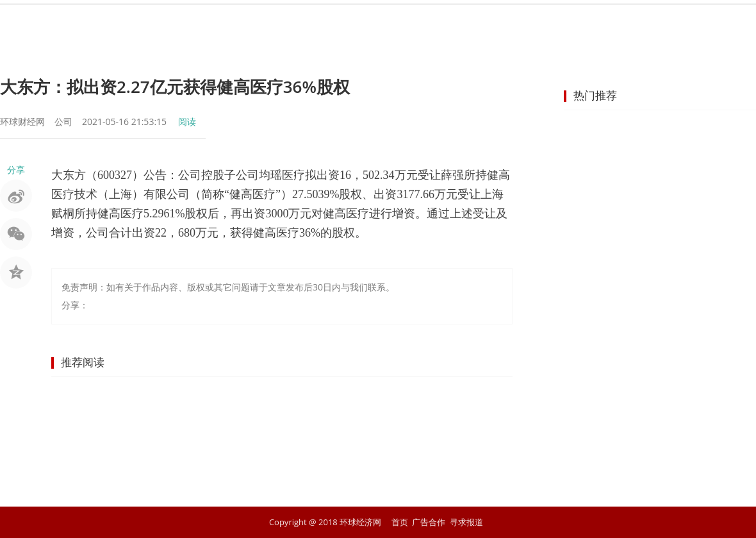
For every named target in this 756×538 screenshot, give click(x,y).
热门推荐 (595, 95)
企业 (414, 22)
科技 (552, 22)
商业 (368, 22)
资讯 (229, 22)
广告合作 (429, 522)
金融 (322, 22)
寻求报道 (466, 522)
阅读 (187, 122)
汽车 (506, 22)
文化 (598, 22)
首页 (183, 22)
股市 (275, 22)
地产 (460, 22)
